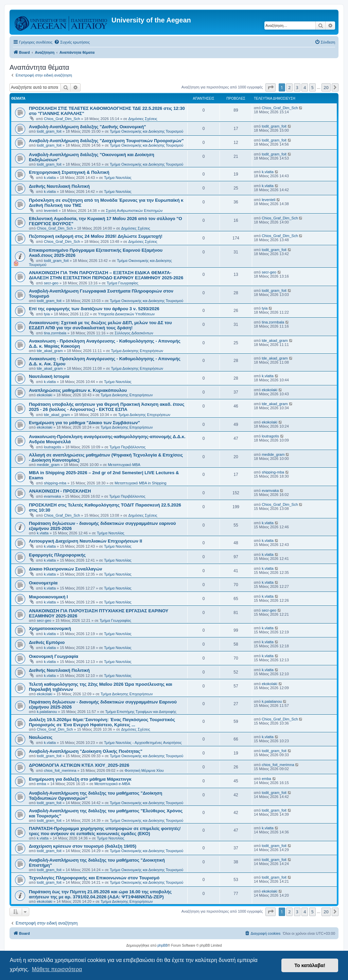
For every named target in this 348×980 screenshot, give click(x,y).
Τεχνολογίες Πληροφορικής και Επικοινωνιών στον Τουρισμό (94, 878)
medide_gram (48, 465)
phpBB (162, 945)
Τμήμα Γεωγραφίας (123, 283)
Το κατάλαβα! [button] (310, 965)
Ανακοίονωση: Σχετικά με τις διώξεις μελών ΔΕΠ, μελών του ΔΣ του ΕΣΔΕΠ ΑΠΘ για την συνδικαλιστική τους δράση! (100, 325)
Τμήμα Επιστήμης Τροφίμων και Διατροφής (141, 712)
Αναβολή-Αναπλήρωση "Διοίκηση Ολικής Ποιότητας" (86, 751)
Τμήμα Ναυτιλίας (118, 178)
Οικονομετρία (43, 583)
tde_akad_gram (50, 351)
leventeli (51, 211)
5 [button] (312, 87)
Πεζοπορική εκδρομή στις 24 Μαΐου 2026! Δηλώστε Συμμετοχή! (96, 236)
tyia (47, 314)
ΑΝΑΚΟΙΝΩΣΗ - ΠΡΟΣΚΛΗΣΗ (60, 491)
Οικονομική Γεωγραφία (54, 656)
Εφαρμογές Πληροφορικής (57, 555)
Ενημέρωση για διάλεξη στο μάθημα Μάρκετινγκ (80, 779)
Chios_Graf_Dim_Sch (62, 119)
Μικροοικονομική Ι (48, 597)
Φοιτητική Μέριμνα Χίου (144, 770)
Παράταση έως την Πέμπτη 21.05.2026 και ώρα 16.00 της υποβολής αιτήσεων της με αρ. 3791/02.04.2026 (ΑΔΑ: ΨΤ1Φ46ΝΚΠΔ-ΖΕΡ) (100, 894)
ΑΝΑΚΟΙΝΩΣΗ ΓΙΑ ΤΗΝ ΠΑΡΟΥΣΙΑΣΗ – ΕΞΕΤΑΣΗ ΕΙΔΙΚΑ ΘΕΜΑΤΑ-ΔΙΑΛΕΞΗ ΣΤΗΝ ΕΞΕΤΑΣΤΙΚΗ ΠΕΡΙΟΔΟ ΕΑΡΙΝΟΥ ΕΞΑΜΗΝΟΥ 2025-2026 (106, 275)
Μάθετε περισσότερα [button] (57, 969)
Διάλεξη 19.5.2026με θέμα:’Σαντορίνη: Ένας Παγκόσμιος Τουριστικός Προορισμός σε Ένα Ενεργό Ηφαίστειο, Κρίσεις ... (102, 722)
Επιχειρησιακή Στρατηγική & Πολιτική (69, 172)
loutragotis (53, 447)
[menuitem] (72, 42)
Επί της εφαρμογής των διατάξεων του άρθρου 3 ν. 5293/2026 (94, 309)
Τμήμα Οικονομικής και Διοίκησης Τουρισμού (146, 131)
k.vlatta (50, 178)
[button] (271, 87)
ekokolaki (45, 395)
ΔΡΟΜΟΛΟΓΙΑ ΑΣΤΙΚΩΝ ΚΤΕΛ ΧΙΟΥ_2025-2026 (79, 765)
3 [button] (297, 87)
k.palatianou (47, 712)
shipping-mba (55, 483)
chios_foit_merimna (60, 770)
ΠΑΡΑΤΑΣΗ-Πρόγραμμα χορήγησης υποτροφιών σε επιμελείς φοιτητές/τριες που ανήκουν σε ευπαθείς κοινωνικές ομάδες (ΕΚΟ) (105, 831)
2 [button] (289, 87)
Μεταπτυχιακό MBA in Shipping (140, 483)
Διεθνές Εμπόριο (47, 642)
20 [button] (326, 87)
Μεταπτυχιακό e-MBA (112, 784)
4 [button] (305, 87)
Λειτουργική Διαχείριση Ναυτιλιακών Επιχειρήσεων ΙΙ (85, 541)
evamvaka (52, 496)
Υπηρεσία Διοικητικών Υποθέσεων (126, 314)
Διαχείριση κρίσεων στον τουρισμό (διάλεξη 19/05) (83, 846)
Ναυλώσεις (41, 737)
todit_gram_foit (49, 131)
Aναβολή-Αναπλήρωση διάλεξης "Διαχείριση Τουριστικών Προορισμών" (106, 141)
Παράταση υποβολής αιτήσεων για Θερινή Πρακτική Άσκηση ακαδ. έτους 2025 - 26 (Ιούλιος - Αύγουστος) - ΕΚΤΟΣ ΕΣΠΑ (107, 407)
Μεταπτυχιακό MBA (124, 465)
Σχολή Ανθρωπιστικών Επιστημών (134, 211)
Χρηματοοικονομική (50, 628)
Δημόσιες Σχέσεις (143, 119)
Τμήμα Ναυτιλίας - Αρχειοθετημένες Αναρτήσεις (143, 743)
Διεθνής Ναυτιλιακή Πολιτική (59, 186)
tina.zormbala (55, 333)
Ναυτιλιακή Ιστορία (49, 376)
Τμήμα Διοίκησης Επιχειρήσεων (137, 351)
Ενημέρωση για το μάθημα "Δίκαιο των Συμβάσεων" (84, 423)
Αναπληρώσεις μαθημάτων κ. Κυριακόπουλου (78, 390)
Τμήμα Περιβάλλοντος (127, 447)
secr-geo (51, 283)
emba (41, 784)
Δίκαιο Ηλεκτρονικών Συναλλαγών (66, 569)
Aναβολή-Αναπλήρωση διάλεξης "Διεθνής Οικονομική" (88, 127)
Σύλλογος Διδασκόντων (134, 333)
